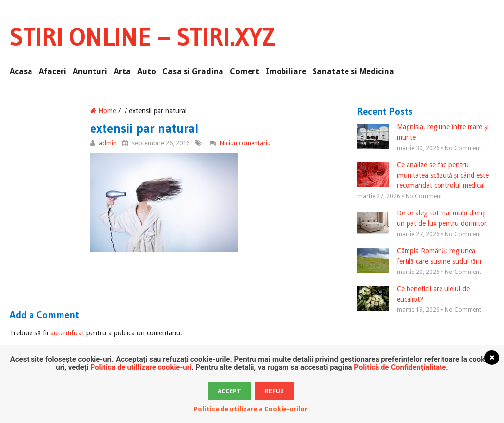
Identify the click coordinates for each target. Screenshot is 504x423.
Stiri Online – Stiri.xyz (142, 37)
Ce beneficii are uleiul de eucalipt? (413, 295)
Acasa (21, 72)
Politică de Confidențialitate (400, 367)
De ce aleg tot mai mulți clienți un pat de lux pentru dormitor (422, 219)
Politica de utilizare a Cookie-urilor (251, 409)
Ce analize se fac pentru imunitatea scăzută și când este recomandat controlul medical (423, 175)
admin (108, 143)
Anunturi (90, 72)
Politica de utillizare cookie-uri (141, 367)
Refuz (274, 391)
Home (103, 111)
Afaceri (53, 72)
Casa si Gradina (193, 72)
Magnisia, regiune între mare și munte (423, 133)
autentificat (67, 333)
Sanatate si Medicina (353, 72)
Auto (147, 72)
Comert (245, 72)
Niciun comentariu (245, 143)
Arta (122, 72)
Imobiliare (286, 72)
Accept (229, 391)
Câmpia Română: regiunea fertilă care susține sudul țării (419, 257)
